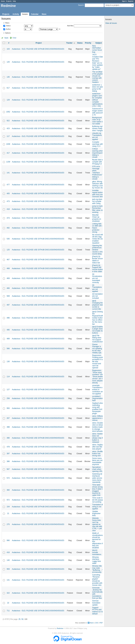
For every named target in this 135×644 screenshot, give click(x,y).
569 (8, 296)
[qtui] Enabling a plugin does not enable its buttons (98, 330)
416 (8, 552)
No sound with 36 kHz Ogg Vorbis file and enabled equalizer (98, 239)
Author (8, 29)
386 (8, 461)
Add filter (70, 26)
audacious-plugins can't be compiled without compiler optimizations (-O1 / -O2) (97, 100)
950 (8, 408)
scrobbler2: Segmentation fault (98, 398)
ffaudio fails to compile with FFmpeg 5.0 (98, 162)
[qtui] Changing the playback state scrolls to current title (98, 305)
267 (8, 418)
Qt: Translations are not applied (97, 288)
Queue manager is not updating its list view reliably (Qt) (97, 349)
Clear (14, 38)
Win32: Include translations (97, 552)
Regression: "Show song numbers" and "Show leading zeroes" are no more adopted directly (98, 377)
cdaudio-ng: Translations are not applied (97, 136)
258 (8, 398)
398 (8, 427)
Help (14, 1)
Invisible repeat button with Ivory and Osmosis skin (98, 194)
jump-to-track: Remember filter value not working (98, 209)
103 (8, 49)
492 (8, 228)
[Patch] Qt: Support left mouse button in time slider (98, 268)
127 (8, 390)
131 (8, 580)
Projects (9, 1)
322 (8, 593)
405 (8, 194)
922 (8, 121)
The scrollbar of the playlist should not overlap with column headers (97, 77)
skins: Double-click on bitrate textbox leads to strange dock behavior (98, 427)
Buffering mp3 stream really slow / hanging (98, 128)
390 (8, 438)
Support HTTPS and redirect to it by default (98, 611)
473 (8, 201)
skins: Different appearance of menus (98, 418)
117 (8, 136)
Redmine (60, 628)
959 (8, 569)
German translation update (96, 603)
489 (8, 339)
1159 (8, 162)
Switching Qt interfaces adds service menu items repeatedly (97, 478)
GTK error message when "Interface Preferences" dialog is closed (97, 173)
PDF (101, 623)
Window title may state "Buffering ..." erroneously (97, 569)
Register (131, 1)
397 (8, 454)
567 (8, 469)
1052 (8, 112)
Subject (99, 43)
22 (8, 603)
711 (8, 611)
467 (8, 260)
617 (8, 88)
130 (8, 362)
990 (8, 540)
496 (8, 318)
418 (8, 209)
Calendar (35, 14)
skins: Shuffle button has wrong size (97, 454)
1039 (8, 144)
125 (8, 250)
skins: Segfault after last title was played (98, 447)
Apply (6, 38)
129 (8, 100)
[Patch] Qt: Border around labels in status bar (98, 260)
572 (8, 478)
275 (8, 524)
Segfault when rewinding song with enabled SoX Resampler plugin (98, 408)
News (44, 14)
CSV (97, 623)
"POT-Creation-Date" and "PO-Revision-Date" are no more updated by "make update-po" (98, 62)
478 (8, 447)
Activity (16, 14)
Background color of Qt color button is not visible (98, 121)
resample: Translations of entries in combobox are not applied (98, 390)
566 (8, 349)
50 (22, 619)
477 (8, 185)
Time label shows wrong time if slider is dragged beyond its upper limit (98, 490)
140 (8, 560)
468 (8, 268)
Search (81, 5)
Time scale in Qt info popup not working (98, 500)
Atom (92, 623)
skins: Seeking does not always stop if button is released (98, 438)
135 (8, 77)
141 (8, 173)
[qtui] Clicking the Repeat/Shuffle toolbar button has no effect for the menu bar (98, 318)
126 (8, 62)
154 (8, 507)
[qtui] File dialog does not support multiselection (98, 339)
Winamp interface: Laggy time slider (97, 560)
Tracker (69, 43)
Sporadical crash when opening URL (97, 469)
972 (8, 500)
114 (8, 377)
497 (8, 305)
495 (8, 330)
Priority (88, 43)
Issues (25, 14)
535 (8, 239)
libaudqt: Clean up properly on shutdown (97, 218)
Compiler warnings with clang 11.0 (98, 144)
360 (8, 490)
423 (8, 128)
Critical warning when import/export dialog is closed (98, 153)
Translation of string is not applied (98, 507)
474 (8, 218)
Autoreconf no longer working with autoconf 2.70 (98, 112)
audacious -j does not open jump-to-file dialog (98, 88)
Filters (7, 23)
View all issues (111, 23)
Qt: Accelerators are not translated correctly (97, 278)
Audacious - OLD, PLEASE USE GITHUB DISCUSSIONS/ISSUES (38, 49)
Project (39, 43)
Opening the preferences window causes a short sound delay (98, 250)
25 (19, 619)
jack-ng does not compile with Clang (97, 201)
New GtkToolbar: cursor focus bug (97, 49)
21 (8, 513)
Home (3, 1)
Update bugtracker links (96, 513)
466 (8, 288)
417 (8, 153)
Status (8, 26)
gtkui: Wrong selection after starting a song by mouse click (98, 185)
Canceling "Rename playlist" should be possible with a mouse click (98, 580)
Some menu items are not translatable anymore (97, 461)
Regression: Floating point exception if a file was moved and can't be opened (98, 362)
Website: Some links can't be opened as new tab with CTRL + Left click (97, 524)
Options (8, 33)
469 (8, 278)
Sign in (124, 1)
